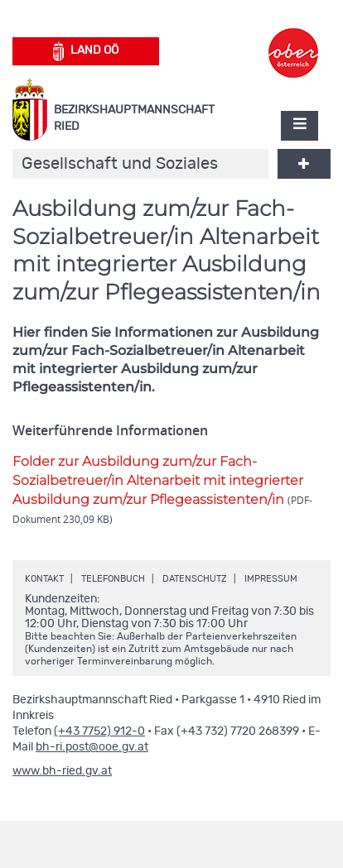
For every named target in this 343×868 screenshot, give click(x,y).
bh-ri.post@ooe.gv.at (92, 747)
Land (86, 51)
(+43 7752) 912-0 (99, 731)
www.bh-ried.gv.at (62, 771)
